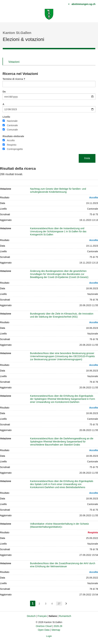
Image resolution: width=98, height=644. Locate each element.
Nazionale (12, 121)
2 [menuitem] (39, 604)
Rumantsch (65, 616)
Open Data (44, 630)
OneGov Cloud (44, 626)
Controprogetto (15, 149)
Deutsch (31, 616)
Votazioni (14, 62)
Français (42, 616)
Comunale (12, 130)
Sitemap (56, 630)
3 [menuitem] (46, 604)
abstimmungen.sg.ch (83, 4)
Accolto (11, 140)
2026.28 (58, 626)
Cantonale (12, 125)
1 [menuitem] (34, 603)
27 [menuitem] (59, 604)
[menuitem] (66, 604)
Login (49, 636)
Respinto (12, 145)
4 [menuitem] (52, 604)
